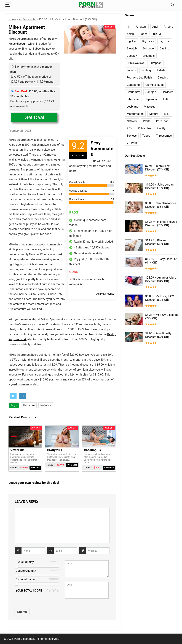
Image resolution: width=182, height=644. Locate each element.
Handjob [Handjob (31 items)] (151, 92)
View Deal (35, 468)
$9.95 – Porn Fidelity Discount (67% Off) (158, 335)
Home (12, 19)
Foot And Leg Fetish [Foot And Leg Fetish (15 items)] (139, 78)
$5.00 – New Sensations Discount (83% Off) (161, 205)
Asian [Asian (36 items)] (130, 34)
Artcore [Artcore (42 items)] (168, 27)
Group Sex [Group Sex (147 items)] (133, 92)
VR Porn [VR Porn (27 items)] (132, 143)
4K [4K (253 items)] (128, 27)
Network (46, 405)
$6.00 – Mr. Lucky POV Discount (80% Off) (160, 298)
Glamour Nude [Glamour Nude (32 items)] (155, 85)
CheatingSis (92, 450)
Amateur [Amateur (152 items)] (141, 27)
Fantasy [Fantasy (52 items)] (146, 70)
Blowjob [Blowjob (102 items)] (132, 48)
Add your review (105, 294)
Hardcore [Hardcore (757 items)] (168, 92)
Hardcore (29, 405)
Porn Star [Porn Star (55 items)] (162, 121)
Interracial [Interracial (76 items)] (133, 99)
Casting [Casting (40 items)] (164, 48)
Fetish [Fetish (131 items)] (161, 70)
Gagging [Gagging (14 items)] (163, 78)
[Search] (173, 5)
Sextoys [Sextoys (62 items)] (132, 136)
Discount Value (25, 579)
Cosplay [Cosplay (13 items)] (132, 56)
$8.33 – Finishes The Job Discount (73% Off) (161, 224)
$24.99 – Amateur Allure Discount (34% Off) (161, 279)
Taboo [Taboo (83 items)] (146, 136)
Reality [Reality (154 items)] (161, 128)
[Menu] (8, 5)
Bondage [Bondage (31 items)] (148, 48)
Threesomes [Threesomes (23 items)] (164, 136)
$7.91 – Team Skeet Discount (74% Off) (158, 168)
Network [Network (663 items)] (132, 121)
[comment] (62, 525)
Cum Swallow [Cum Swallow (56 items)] (135, 63)
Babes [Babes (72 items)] (143, 34)
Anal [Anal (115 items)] (155, 27)
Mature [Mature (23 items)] (154, 114)
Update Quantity (26, 571)
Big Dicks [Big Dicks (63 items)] (148, 41)
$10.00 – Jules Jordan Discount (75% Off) (159, 186)
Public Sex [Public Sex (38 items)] (144, 128)
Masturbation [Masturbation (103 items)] (135, 114)
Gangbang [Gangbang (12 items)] (133, 85)
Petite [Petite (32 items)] (147, 121)
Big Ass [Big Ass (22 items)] (132, 41)
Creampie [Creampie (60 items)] (149, 56)
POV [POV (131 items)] (129, 128)
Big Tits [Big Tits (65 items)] (164, 41)
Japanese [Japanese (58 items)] (151, 99)
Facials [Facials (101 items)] (131, 70)
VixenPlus (17, 450)
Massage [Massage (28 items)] (150, 107)
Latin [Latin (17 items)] (166, 99)
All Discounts (27, 19)
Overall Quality (25, 562)
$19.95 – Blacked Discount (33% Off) (157, 242)
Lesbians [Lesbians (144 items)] (132, 107)
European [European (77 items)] (155, 63)
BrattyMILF (55, 450)
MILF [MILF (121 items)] (167, 114)
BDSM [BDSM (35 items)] (157, 34)
